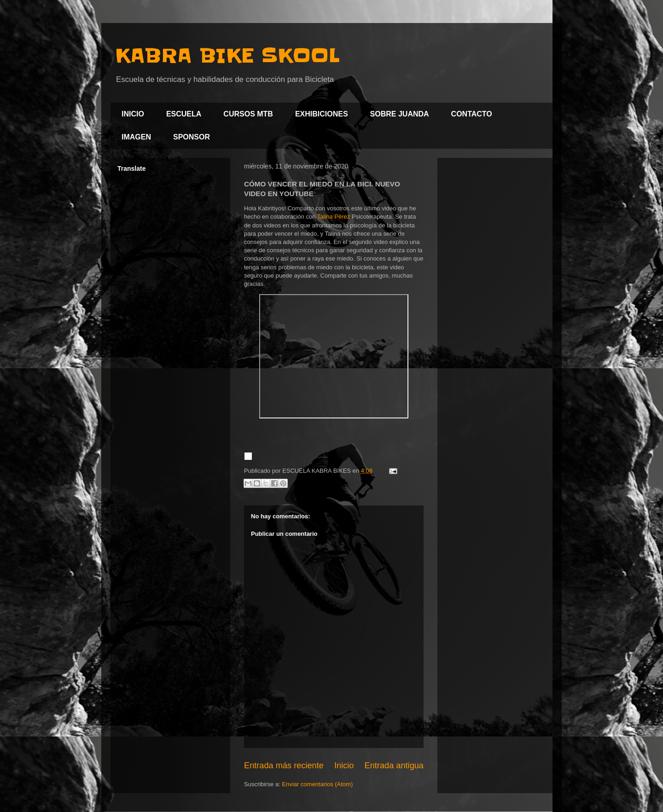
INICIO (133, 114)
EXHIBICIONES (322, 114)
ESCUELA (184, 114)
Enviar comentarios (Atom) (317, 784)
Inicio (344, 766)
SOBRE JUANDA (400, 114)
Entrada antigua (394, 766)
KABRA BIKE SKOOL (227, 56)
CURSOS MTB (248, 114)
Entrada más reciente (284, 766)
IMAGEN (136, 137)
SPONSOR (192, 137)
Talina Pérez (334, 217)
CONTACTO (472, 114)
